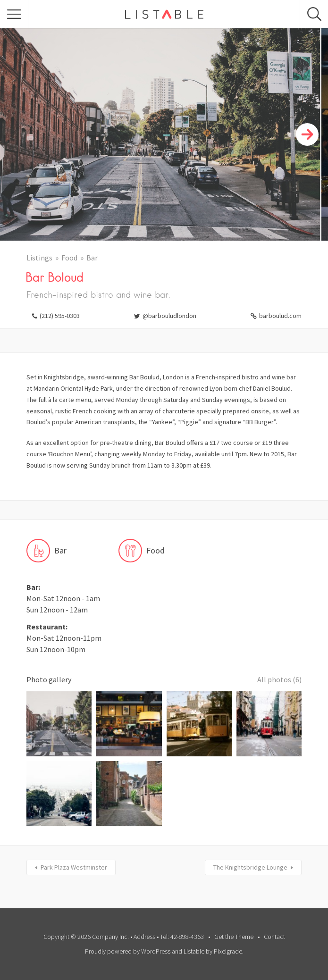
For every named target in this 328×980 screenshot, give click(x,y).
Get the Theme (234, 937)
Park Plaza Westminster (74, 867)
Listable (194, 951)
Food (69, 258)
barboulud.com (280, 316)
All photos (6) (279, 679)
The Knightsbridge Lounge (250, 867)
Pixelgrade (228, 951)
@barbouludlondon (169, 316)
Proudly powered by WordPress (128, 951)
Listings (39, 258)
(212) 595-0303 (60, 316)
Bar (92, 258)
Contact (274, 937)
